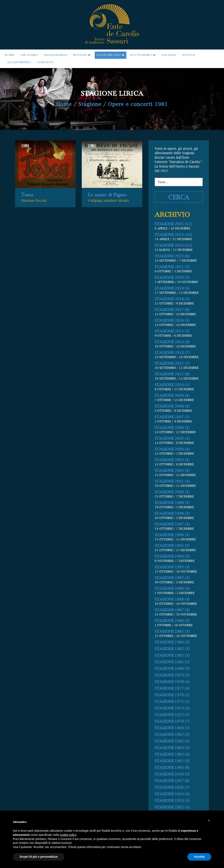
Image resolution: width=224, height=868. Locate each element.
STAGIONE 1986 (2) (172, 644)
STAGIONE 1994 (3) (172, 580)
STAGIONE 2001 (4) (172, 505)
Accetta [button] (199, 857)
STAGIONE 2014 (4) (172, 366)
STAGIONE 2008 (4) (172, 430)
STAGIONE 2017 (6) (172, 333)
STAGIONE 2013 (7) (172, 376)
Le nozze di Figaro (107, 204)
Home (64, 104)
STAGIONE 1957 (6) (172, 804)
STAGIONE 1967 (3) (172, 758)
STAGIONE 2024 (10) (173, 258)
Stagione (90, 104)
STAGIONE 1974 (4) (172, 732)
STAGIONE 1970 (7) (172, 745)
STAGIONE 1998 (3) (172, 537)
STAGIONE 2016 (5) (172, 344)
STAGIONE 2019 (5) (172, 312)
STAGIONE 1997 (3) (172, 548)
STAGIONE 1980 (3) (172, 692)
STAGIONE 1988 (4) (172, 623)
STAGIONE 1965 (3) (172, 765)
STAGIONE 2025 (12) (173, 248)
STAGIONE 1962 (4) (172, 778)
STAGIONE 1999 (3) (172, 526)
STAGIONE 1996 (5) (172, 559)
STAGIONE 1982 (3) (172, 679)
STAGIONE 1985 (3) (172, 655)
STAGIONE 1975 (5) (172, 725)
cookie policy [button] (68, 835)
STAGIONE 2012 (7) (172, 387)
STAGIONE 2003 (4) (172, 483)
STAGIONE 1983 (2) (172, 672)
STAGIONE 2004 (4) (172, 473)
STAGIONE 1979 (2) (172, 699)
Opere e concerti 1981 (138, 104)
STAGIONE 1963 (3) (172, 771)
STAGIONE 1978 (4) (172, 705)
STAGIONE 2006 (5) (172, 451)
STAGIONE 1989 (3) (172, 612)
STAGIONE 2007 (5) (172, 441)
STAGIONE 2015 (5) (172, 355)
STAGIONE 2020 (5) (172, 301)
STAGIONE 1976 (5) (172, 719)
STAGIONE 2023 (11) (173, 269)
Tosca (27, 204)
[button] (209, 820)
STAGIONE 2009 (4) (172, 419)
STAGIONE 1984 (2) (172, 666)
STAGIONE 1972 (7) (172, 738)
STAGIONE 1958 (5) (172, 798)
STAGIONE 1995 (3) (172, 569)
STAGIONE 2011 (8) (172, 398)
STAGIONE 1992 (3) (172, 601)
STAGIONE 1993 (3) (172, 591)
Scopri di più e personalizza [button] (39, 857)
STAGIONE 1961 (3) (172, 785)
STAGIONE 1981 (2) (172, 686)
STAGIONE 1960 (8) (172, 791)
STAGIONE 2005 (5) (172, 462)
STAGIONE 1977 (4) (172, 712)
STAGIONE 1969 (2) (172, 752)
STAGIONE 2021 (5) (172, 290)
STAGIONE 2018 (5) (172, 323)
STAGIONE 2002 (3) (172, 494)
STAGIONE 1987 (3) (172, 634)
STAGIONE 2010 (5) (172, 408)
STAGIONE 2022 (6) (172, 280)
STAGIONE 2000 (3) (172, 516)
